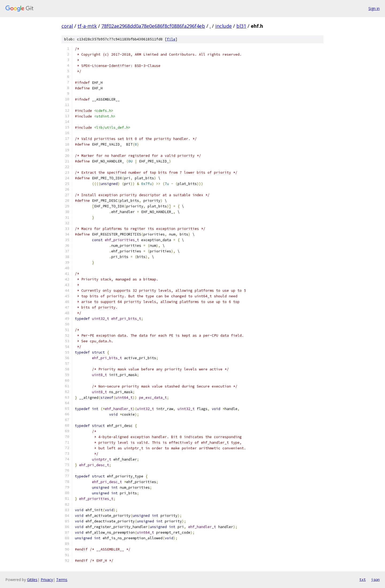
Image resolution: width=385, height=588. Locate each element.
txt (363, 579)
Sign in (374, 8)
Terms (62, 580)
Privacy (47, 580)
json (375, 579)
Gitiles (32, 580)
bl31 (241, 26)
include (224, 26)
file (171, 39)
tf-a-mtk (87, 26)
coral (67, 26)
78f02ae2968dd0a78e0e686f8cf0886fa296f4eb (153, 26)
